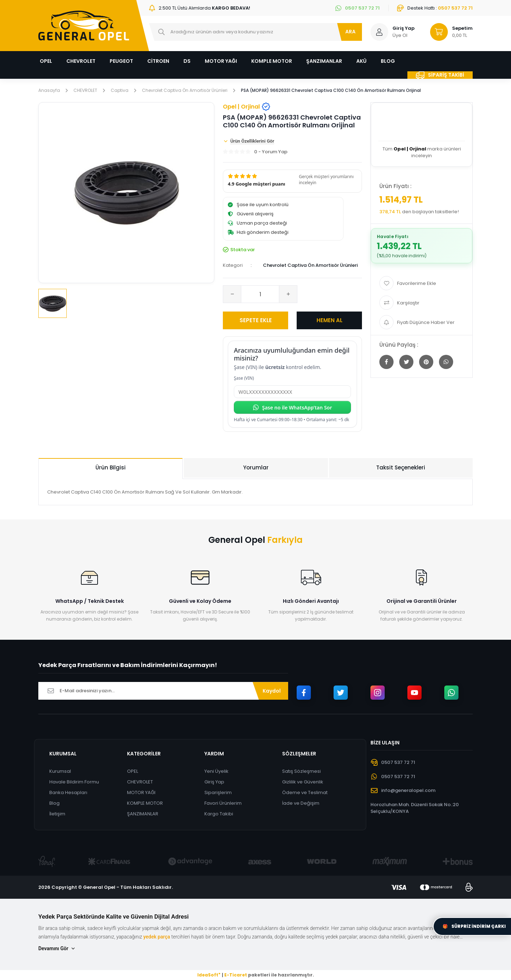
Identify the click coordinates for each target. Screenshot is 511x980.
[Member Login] (379, 32)
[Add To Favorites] (422, 283)
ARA (350, 32)
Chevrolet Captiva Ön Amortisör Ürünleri (310, 265)
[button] (292, 181)
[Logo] (84, 26)
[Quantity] (260, 294)
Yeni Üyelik (216, 771)
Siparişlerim (218, 792)
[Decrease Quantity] (232, 294)
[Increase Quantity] (288, 294)
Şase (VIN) (244, 378)
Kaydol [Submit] (272, 691)
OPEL (133, 771)
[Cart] (448, 32)
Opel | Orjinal (247, 107)
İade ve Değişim (301, 803)
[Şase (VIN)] (292, 392)
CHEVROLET (140, 782)
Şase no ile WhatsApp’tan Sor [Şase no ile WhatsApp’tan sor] (292, 408)
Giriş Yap (214, 782)
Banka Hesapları (68, 792)
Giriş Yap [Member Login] (403, 28)
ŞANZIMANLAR (143, 814)
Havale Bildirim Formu (74, 782)
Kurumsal (60, 771)
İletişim (57, 814)
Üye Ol (400, 35)
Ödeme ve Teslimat (305, 792)
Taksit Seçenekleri (401, 467)
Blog (54, 803)
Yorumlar (256, 467)
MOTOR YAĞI (141, 792)
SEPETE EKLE (256, 320)
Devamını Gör (57, 949)
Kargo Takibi (219, 814)
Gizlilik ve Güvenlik (303, 782)
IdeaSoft (209, 975)
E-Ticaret (236, 975)
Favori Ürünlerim (223, 803)
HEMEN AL (329, 320)
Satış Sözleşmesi (301, 771)
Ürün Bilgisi (111, 467)
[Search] (255, 32)
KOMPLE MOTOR (145, 803)
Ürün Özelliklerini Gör (249, 141)
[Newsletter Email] (163, 691)
